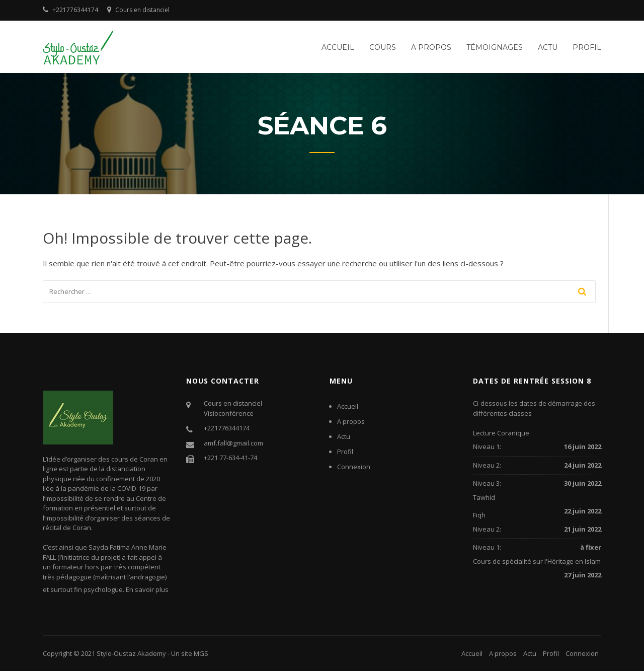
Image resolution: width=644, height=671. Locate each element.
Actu (548, 47)
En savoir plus (147, 589)
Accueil (338, 47)
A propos (431, 47)
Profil (587, 47)
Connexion (354, 467)
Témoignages (495, 47)
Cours (383, 47)
